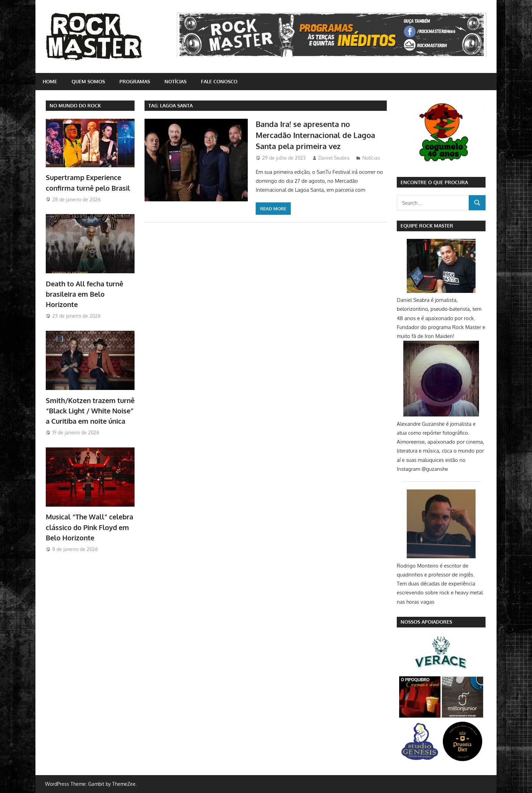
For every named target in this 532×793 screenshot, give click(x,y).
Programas (135, 81)
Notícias (175, 81)
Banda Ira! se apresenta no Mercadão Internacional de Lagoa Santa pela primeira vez (315, 135)
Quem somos (88, 81)
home (50, 81)
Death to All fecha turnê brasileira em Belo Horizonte (84, 294)
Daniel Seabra (334, 158)
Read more (273, 209)
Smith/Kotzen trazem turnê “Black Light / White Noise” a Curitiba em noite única (90, 411)
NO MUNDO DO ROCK (75, 105)
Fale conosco (219, 81)
